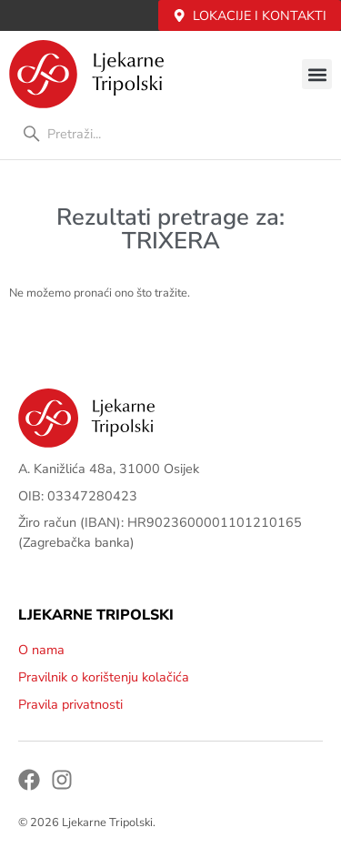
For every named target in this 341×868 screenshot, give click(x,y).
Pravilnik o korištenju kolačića (104, 677)
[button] (317, 74)
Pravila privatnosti (70, 704)
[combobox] (170, 134)
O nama (41, 650)
